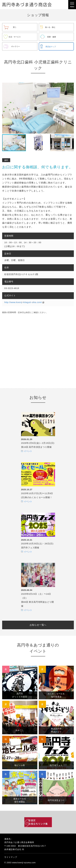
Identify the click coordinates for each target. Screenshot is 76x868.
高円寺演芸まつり (56, 800)
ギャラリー (16, 46)
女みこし (20, 730)
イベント (28, 451)
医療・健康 (52, 37)
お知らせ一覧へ (38, 625)
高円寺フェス (56, 765)
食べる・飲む (50, 27)
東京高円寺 (56, 730)
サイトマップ (11, 857)
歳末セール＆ (20, 800)
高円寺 (20, 695)
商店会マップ (51, 47)
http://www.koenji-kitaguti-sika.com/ (23, 302)
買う (15, 27)
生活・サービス (15, 37)
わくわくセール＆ (56, 695)
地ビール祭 (20, 765)
